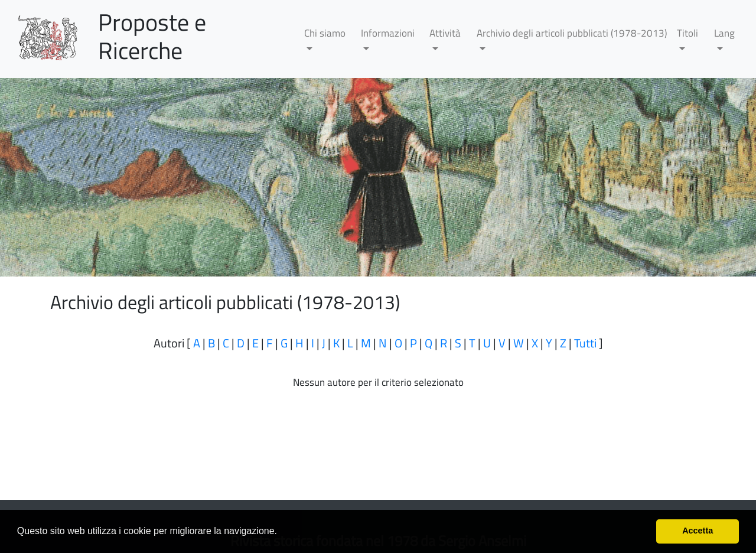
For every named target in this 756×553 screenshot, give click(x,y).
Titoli (687, 33)
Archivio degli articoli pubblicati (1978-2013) (572, 33)
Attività (445, 33)
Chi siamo (325, 33)
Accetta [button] (698, 531)
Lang (724, 33)
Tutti (585, 343)
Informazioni (388, 33)
